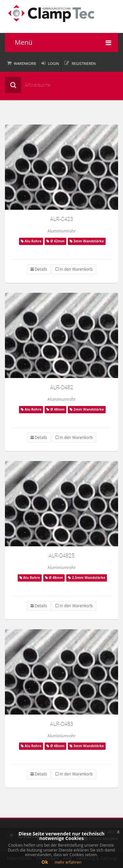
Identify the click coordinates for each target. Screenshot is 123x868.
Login (53, 63)
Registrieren (83, 63)
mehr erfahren (68, 862)
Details (39, 269)
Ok (45, 862)
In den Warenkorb (74, 269)
